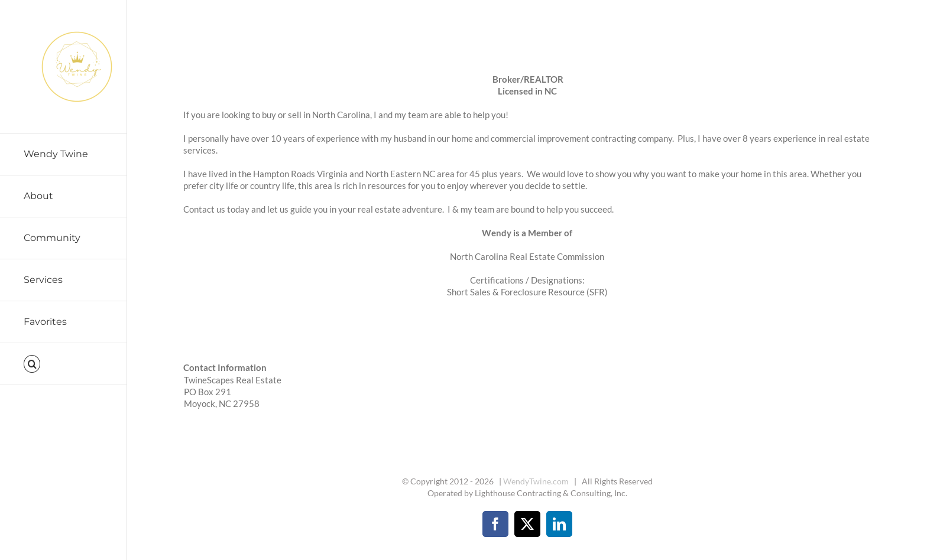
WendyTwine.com (536, 481)
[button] (64, 364)
